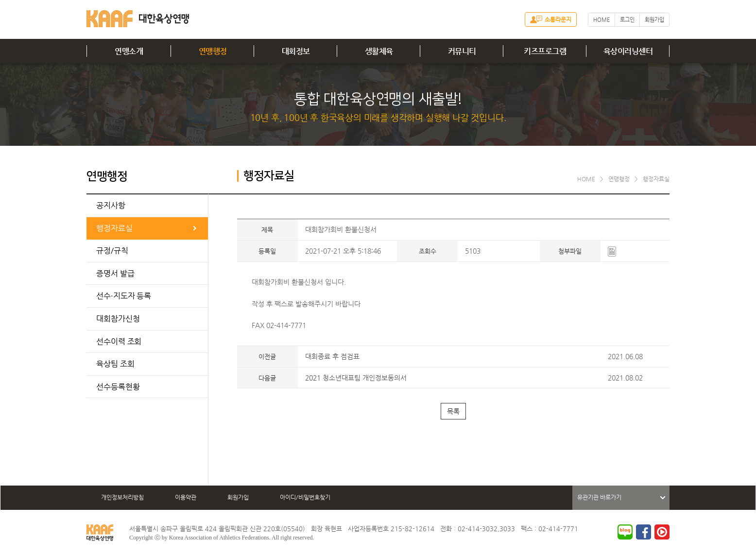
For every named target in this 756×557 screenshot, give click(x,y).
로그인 (627, 20)
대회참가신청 (118, 319)
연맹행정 (213, 51)
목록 (453, 411)
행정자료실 (114, 228)
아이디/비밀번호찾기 (305, 497)
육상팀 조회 (115, 364)
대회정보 (296, 51)
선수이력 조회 (119, 341)
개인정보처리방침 (122, 497)
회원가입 (654, 20)
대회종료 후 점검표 (332, 356)
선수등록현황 (118, 387)
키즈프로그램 (545, 51)
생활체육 (379, 51)
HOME (601, 20)
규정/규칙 (112, 251)
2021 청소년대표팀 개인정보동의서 (356, 378)
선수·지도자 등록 (124, 296)
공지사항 (111, 205)
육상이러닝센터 (628, 51)
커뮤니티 (462, 51)
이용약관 (186, 497)
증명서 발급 (115, 273)
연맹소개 (129, 51)
